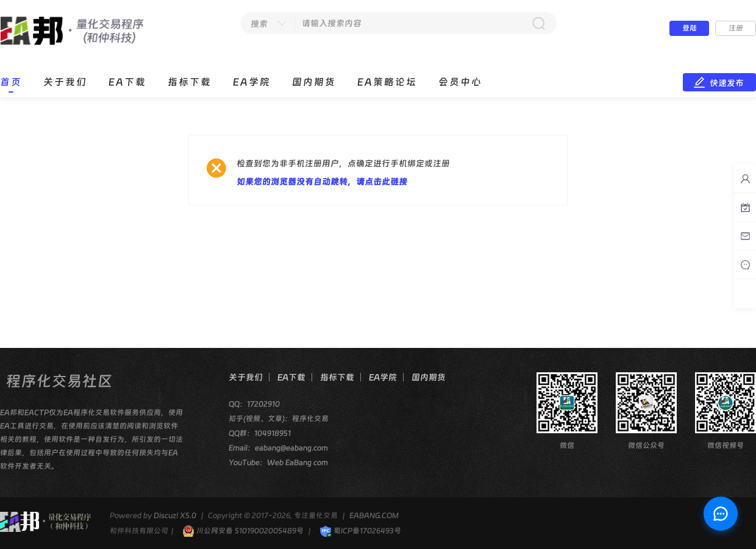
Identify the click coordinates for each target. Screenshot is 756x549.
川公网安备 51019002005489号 (243, 531)
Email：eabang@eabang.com (278, 448)
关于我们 (65, 82)
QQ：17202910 (254, 404)
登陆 (690, 28)
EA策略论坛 (387, 82)
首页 (11, 82)
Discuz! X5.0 (175, 515)
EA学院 (252, 82)
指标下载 (190, 82)
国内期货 (314, 82)
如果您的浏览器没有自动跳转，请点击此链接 (322, 182)
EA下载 (127, 82)
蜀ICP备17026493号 (360, 531)
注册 (736, 28)
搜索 (259, 24)
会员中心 (460, 82)
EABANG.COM (374, 515)
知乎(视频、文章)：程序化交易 (279, 419)
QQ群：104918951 (260, 433)
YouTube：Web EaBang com (278, 462)
